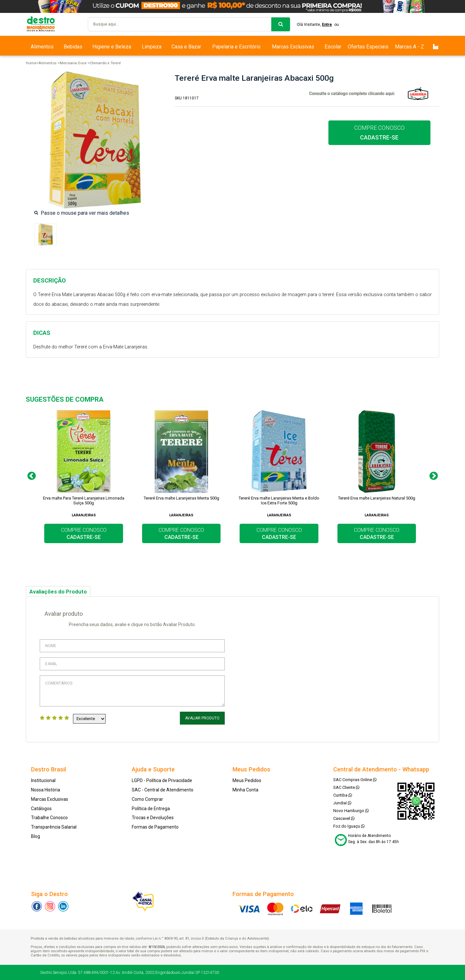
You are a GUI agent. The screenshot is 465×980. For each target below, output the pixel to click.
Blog (36, 836)
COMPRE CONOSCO (379, 133)
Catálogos (41, 809)
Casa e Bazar (186, 47)
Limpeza (152, 47)
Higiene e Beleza (112, 47)
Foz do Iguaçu (349, 826)
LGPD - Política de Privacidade (162, 780)
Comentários (132, 691)
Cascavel (344, 818)
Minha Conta (245, 790)
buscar (281, 24)
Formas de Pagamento (155, 827)
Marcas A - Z (409, 47)
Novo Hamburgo (351, 811)
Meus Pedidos (247, 780)
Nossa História (46, 790)
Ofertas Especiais (368, 47)
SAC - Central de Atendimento (163, 790)
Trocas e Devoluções (153, 818)
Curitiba (343, 795)
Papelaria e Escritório (236, 47)
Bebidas (73, 47)
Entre (327, 25)
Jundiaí (342, 803)
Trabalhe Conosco (49, 818)
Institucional (43, 780)
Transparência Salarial (54, 827)
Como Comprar (147, 799)
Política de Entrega (151, 809)
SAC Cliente (346, 787)
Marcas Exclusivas (293, 47)
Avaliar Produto (202, 718)
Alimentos (42, 47)
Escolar (333, 47)
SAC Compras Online (355, 780)
